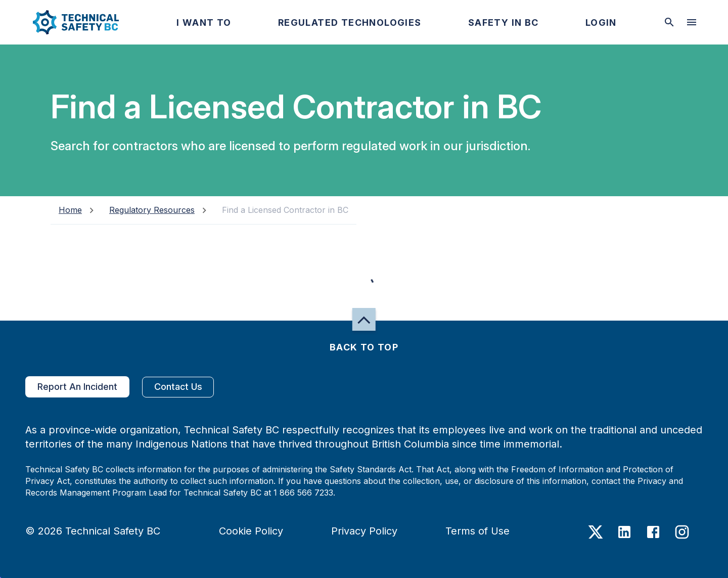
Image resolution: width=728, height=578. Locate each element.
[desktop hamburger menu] (692, 22)
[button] (67, 22)
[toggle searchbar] (669, 22)
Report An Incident (77, 387)
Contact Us (178, 387)
